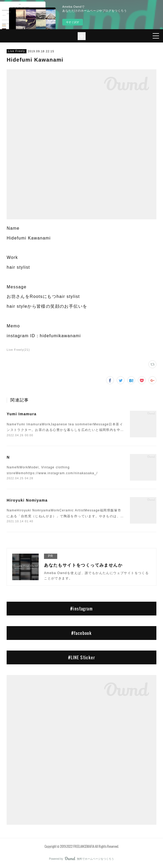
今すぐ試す (73, 22)
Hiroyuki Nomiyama (27, 500)
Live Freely (16, 51)
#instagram (81, 609)
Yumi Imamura (22, 414)
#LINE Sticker (81, 657)
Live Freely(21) (18, 350)
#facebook (82, 633)
